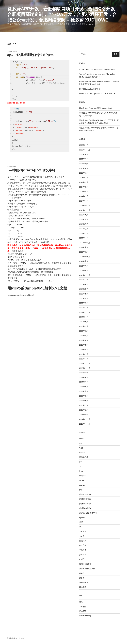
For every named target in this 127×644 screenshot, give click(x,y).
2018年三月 (84, 405)
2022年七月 (84, 252)
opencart (83, 485)
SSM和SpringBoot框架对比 (90, 89)
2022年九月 (84, 247)
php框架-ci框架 (85, 499)
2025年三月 (84, 173)
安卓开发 (83, 555)
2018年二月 (84, 410)
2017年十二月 (85, 419)
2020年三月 (84, 298)
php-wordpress (85, 494)
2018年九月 (84, 377)
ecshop (82, 453)
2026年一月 (84, 145)
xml (81, 527)
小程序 (82, 559)
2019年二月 (84, 354)
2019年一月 (84, 359)
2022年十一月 (85, 243)
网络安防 (83, 587)
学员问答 (83, 550)
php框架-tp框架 (85, 504)
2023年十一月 (85, 210)
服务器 (82, 573)
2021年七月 (84, 271)
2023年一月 (84, 238)
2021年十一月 (85, 257)
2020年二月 (84, 303)
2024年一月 (84, 201)
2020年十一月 (85, 275)
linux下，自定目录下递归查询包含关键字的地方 (98, 69)
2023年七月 (84, 219)
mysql (82, 480)
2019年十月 (84, 317)
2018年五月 (84, 396)
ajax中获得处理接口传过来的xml (31, 55)
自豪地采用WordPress (15, 638)
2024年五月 (84, 187)
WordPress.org (85, 616)
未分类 (82, 578)
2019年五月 (84, 340)
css (81, 443)
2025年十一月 (85, 150)
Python (82, 518)
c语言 (81, 448)
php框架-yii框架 (85, 508)
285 (81, 113)
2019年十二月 (85, 312)
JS (80, 466)
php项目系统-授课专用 (88, 513)
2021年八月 (84, 266)
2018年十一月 (85, 368)
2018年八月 (84, 382)
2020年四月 (84, 294)
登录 (81, 602)
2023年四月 (84, 224)
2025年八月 (84, 159)
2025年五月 (84, 168)
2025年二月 (84, 178)
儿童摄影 (83, 531)
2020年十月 (84, 280)
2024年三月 (84, 192)
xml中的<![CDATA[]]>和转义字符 (31, 170)
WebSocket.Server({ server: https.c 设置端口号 (97, 94)
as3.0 (81, 438)
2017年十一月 (85, 424)
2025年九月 (84, 154)
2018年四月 (84, 401)
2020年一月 (84, 308)
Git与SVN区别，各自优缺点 (100, 108)
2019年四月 (84, 345)
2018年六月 (84, 391)
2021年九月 (84, 261)
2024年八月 (84, 182)
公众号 (82, 536)
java (81, 462)
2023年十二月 (85, 206)
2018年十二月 (85, 363)
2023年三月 (84, 229)
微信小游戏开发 (85, 564)
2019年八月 (84, 326)
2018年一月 (84, 415)
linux (81, 471)
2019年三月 (84, 350)
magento (83, 476)
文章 (83, 606)
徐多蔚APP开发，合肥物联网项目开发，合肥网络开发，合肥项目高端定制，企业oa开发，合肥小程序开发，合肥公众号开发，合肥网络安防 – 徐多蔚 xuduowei (63, 14)
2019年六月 (84, 336)
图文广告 (83, 545)
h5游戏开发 (84, 457)
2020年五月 (84, 289)
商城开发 (83, 541)
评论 (83, 611)
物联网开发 (84, 582)
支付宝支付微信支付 (87, 569)
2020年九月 (84, 285)
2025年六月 (84, 164)
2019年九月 (84, 322)
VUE (81, 522)
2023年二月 (84, 233)
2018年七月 (84, 387)
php (81, 490)
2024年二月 (84, 196)
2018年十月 (84, 373)
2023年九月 (84, 215)
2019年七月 (84, 331)
